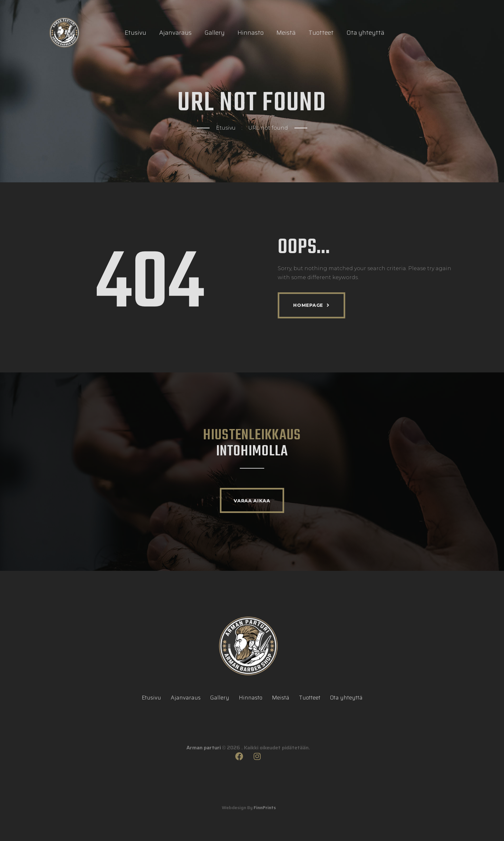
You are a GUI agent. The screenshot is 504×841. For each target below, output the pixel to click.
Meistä (286, 32)
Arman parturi (204, 758)
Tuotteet (321, 32)
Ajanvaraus (175, 32)
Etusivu (135, 32)
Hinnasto (251, 32)
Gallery (215, 32)
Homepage (308, 305)
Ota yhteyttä (365, 32)
